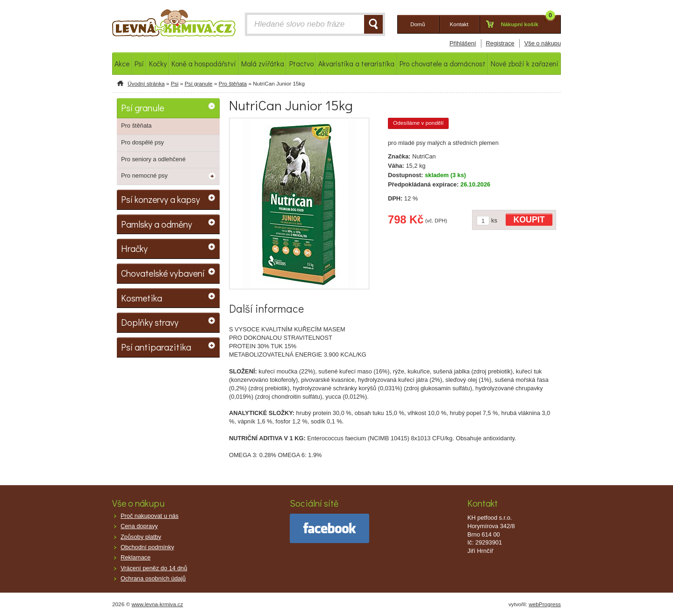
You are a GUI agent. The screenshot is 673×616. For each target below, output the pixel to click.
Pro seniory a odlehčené (153, 159)
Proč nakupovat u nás (150, 516)
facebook (329, 528)
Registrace (500, 43)
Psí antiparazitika (156, 347)
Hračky (134, 248)
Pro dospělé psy (143, 142)
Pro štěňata (233, 84)
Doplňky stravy (150, 322)
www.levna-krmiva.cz (158, 604)
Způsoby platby (141, 537)
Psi (174, 84)
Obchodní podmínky (147, 547)
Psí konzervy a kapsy (161, 199)
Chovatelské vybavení (163, 273)
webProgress (545, 604)
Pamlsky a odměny (157, 224)
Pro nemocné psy (144, 175)
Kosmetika (142, 298)
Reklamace (136, 557)
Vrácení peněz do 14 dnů (154, 568)
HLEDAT (373, 24)
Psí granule (199, 84)
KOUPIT (529, 220)
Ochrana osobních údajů (153, 578)
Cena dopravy (139, 526)
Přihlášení (463, 43)
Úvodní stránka (146, 84)
